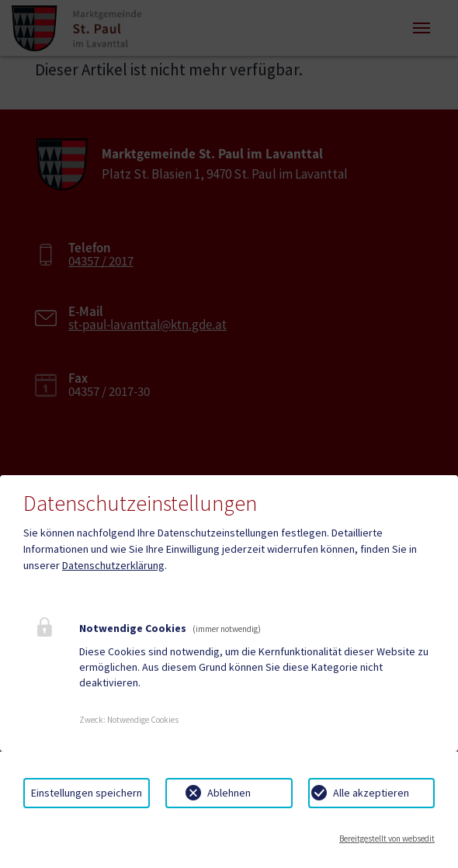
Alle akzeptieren (371, 793)
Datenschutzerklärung (113, 565)
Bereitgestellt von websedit (387, 838)
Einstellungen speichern (87, 793)
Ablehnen (229, 793)
